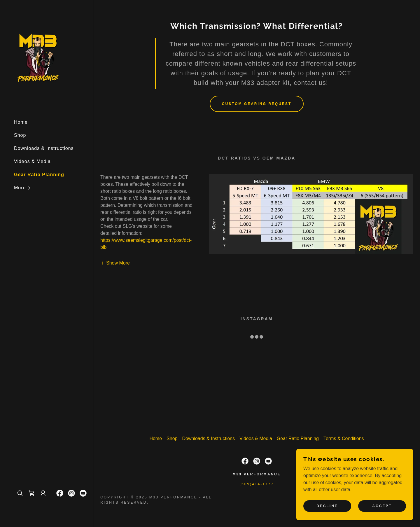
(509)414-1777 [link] (257, 484)
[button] (54, 188)
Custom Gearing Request (257, 104)
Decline (327, 506)
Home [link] (21, 122)
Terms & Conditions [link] (344, 438)
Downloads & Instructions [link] (44, 148)
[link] (38, 57)
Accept (382, 506)
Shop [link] (20, 135)
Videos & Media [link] (32, 161)
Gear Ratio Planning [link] (39, 175)
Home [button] (156, 438)
